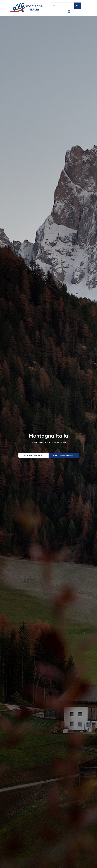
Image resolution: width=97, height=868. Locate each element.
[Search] (62, 6)
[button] (69, 11)
